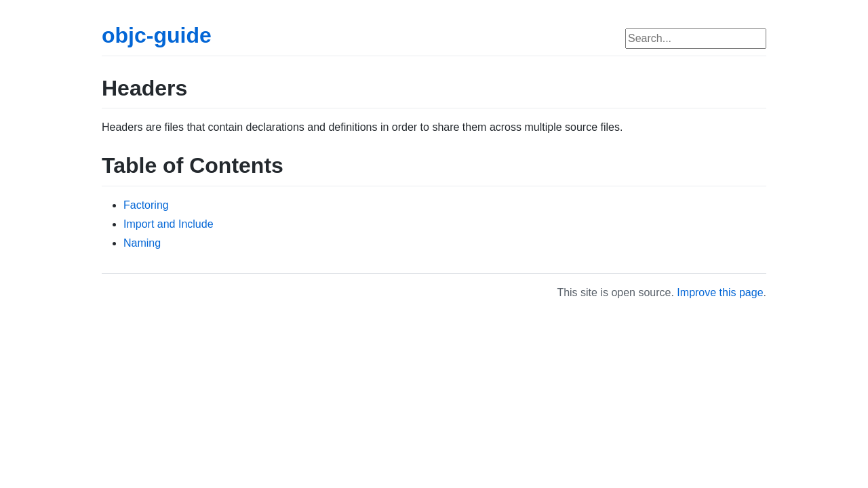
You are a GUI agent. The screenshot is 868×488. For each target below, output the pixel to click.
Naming (142, 243)
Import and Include (169, 224)
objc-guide (157, 35)
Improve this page (720, 292)
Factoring (146, 205)
